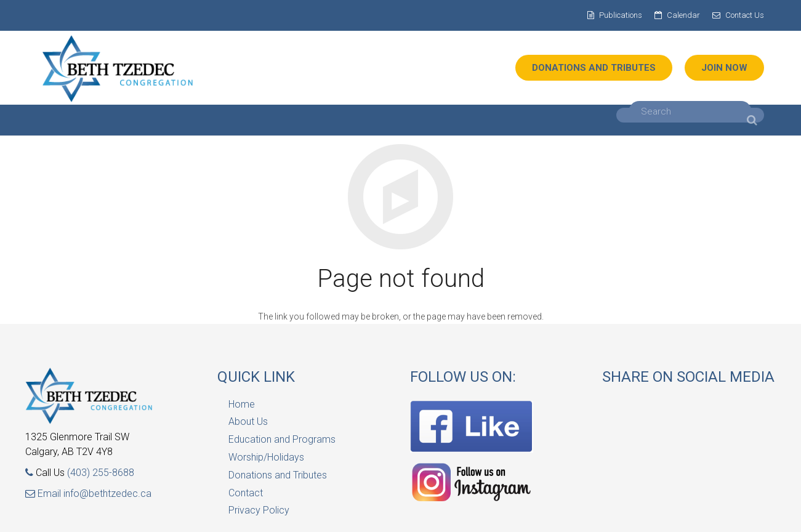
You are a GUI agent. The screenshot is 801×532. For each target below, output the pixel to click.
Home (242, 404)
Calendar (683, 15)
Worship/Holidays (266, 457)
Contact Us (745, 15)
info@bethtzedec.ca (107, 494)
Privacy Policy (259, 510)
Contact (246, 493)
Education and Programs (282, 439)
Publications (621, 15)
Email (44, 494)
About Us (248, 421)
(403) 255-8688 (101, 473)
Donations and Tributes (278, 475)
